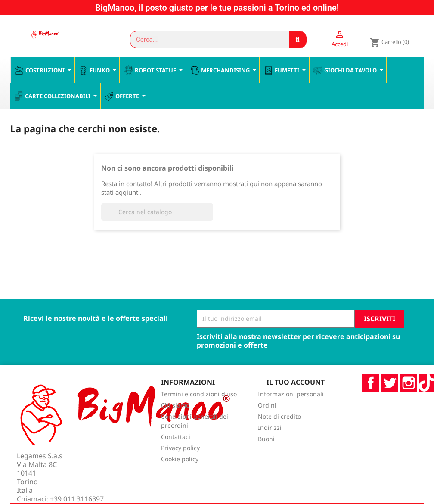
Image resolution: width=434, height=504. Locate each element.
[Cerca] (157, 221)
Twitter (390, 392)
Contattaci (176, 446)
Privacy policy (180, 457)
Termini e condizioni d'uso (199, 403)
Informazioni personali (291, 403)
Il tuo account (296, 392)
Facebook (371, 392)
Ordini (267, 415)
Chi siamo (175, 415)
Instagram (409, 392)
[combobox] (206, 40)
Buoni (266, 448)
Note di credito (279, 426)
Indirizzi (270, 437)
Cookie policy (180, 468)
